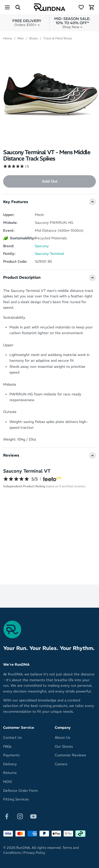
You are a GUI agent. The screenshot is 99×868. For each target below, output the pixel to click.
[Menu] (7, 7)
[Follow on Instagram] (20, 816)
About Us (62, 738)
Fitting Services (16, 799)
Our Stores (64, 746)
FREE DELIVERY (27, 23)
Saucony (42, 246)
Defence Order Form (20, 791)
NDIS (7, 782)
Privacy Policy (34, 853)
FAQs (7, 746)
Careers (61, 764)
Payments (11, 755)
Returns (10, 773)
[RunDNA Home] (50, 7)
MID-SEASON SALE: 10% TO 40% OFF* (72, 23)
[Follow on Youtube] (33, 816)
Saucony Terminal (49, 254)
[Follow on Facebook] (7, 816)
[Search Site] (18, 7)
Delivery (10, 764)
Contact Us (12, 738)
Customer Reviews (70, 755)
